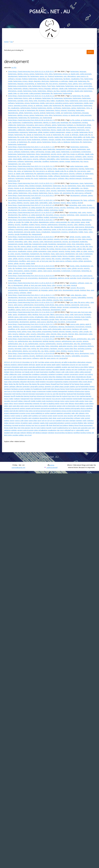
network (11, 242)
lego (15, 246)
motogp (57, 401)
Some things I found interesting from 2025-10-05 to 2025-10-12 (31, 183)
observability (78, 137)
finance (48, 384)
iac (91, 283)
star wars (63, 319)
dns (46, 379)
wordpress (60, 317)
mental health (77, 399)
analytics (14, 365)
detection (67, 297)
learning (81, 169)
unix (65, 76)
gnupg (62, 386)
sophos (7, 420)
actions (23, 246)
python (78, 120)
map (32, 399)
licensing (90, 297)
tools (29, 86)
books (10, 88)
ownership (38, 161)
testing (49, 169)
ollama (13, 176)
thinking (71, 425)
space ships (88, 86)
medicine (69, 399)
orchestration (86, 152)
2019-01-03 (8, 362)
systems (68, 423)
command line (74, 307)
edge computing (14, 382)
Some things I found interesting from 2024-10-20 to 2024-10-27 (31, 302)
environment (33, 290)
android (43, 113)
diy (41, 254)
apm (45, 365)
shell (14, 418)
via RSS (14, 67)
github (21, 113)
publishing (39, 413)
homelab (84, 389)
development (13, 76)
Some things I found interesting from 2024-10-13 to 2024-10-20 (31, 312)
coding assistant (86, 74)
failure (52, 314)
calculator (56, 369)
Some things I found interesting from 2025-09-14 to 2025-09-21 (31, 195)
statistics (90, 420)
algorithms (73, 362)
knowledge (64, 122)
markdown (37, 399)
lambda (45, 341)
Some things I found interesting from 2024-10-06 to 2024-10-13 (31, 324)
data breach (48, 242)
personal (27, 232)
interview (32, 394)
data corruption (43, 377)
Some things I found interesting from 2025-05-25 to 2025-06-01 (31, 237)
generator (26, 386)
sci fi (40, 416)
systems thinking (77, 423)
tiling (67, 178)
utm (93, 428)
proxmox (65, 232)
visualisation (75, 79)
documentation (77, 105)
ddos (51, 74)
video (29, 293)
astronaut (18, 348)
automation (76, 152)
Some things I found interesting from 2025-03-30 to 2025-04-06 (31, 266)
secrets (53, 154)
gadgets (87, 384)
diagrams (37, 81)
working (85, 122)
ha (79, 386)
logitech (65, 396)
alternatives (72, 76)
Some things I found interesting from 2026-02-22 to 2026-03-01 (31, 71)
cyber (29, 127)
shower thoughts (22, 418)
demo (69, 203)
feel (20, 384)
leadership (51, 149)
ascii (80, 365)
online (78, 251)
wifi (81, 329)
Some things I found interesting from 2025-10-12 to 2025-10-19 (31, 166)
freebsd (51, 76)
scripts (50, 416)
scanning (25, 356)
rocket (13, 416)
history (44, 86)
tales (85, 423)
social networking (34, 319)
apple (33, 232)
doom (10, 193)
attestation (15, 367)
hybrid (19, 391)
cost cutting (33, 351)
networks (36, 403)
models (38, 401)
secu (66, 416)
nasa (76, 86)
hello (49, 389)
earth (50, 329)
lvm (78, 396)
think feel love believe (60, 425)
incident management (57, 132)
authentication (25, 108)
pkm (17, 411)
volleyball (67, 430)
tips (32, 428)
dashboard (40, 356)
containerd (52, 374)
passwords (84, 207)
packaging (8, 408)
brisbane (36, 369)
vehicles (14, 430)
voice (87, 130)
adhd (66, 362)
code (10, 122)
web (30, 98)
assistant (85, 365)
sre (46, 76)
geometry (48, 386)
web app (17, 433)
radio (72, 314)
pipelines (33, 322)
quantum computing (64, 413)
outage (68, 132)
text (29, 348)
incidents (71, 391)
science (24, 210)
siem (10, 334)
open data (16, 406)
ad (62, 362)
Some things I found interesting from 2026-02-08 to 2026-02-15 (31, 120)
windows (51, 433)
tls (35, 428)
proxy (28, 413)
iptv (49, 394)
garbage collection (16, 386)
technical (91, 423)
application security (44, 173)
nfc (41, 403)
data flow (50, 322)
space (42, 76)
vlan (58, 430)
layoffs (13, 396)
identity (20, 74)
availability (58, 367)
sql (84, 137)
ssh (19, 164)
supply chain (12, 93)
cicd (71, 220)
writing (43, 249)
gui (55, 91)
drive (63, 139)
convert (73, 288)
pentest (50, 239)
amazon (35, 193)
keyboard (70, 394)
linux (58, 91)
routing (18, 416)
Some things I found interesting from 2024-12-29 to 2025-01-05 (31, 283)
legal (56, 290)
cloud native (44, 372)
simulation (37, 259)
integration (75, 242)
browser (42, 110)
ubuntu (44, 227)
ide (15, 171)
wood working (39, 305)
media (10, 81)
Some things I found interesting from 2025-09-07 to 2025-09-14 (31, 200)
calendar (62, 369)
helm (53, 389)
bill (8, 369)
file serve (81, 302)
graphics (72, 386)
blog (22, 369)
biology (12, 369)
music (70, 84)
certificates (57, 108)
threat (76, 425)
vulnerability (12, 130)
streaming (24, 423)
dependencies (13, 113)
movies (17, 188)
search (61, 246)
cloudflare (46, 161)
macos (86, 161)
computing (44, 374)
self (75, 416)
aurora (26, 367)
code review (24, 93)
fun (9, 203)
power (26, 229)
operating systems (62, 103)
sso (16, 341)
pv (43, 413)
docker (80, 203)
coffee (6, 374)
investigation (40, 394)
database (38, 98)
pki (14, 411)
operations (88, 261)
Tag (11, 42)
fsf (37, 176)
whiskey (29, 433)
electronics (45, 81)
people (87, 96)
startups (72, 420)
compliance (36, 374)
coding (77, 372)
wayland (63, 91)
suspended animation (57, 423)
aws (48, 227)
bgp (5, 369)
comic (26, 101)
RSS (36, 362)
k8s (45, 169)
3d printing (42, 101)
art (66, 186)
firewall (53, 384)
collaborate (12, 125)
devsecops (22, 297)
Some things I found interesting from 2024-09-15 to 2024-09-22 (31, 339)
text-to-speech (67, 229)
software (11, 79)
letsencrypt (41, 396)
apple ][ (88, 324)
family (11, 384)
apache (89, 249)
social (22, 110)
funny (53, 86)
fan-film (16, 384)
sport (39, 420)
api (42, 365)
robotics (7, 416)
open (10, 406)
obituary (25, 88)
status (6, 423)
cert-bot (74, 369)
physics (60, 127)
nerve (77, 353)
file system (81, 288)
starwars (79, 420)
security (92, 101)
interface (69, 246)
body (72, 353)
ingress (48, 259)
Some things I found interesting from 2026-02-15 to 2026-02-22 (31, 96)
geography (63, 358)
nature (6, 403)
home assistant (76, 389)
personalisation (36, 327)
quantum (53, 413)
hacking (74, 203)
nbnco (11, 403)
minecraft (32, 336)
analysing (7, 365)
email (88, 222)
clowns (58, 372)
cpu (5, 377)
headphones (33, 329)
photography (89, 227)
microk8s (7, 401)
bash (73, 367)
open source (81, 76)
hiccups (57, 389)
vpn (72, 430)
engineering (63, 84)
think (51, 425)
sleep (55, 418)
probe (32, 317)
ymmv (10, 435)
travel (79, 278)
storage (18, 79)
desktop (83, 290)
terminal (66, 307)
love (73, 396)
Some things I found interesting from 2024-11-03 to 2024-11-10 (31, 295)
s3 (87, 76)
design (31, 81)
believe (91, 367)
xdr (91, 331)
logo (70, 396)
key (82, 161)
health (62, 156)
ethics (81, 382)
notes (69, 244)
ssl (51, 420)
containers (60, 374)
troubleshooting (27, 122)
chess (12, 372)
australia (20, 101)
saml (93, 339)
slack (50, 418)
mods (19, 331)
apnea (49, 365)
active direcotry (14, 198)
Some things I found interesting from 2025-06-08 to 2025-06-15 (31, 220)
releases (82, 413)
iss (51, 394)
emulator (72, 256)
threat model (9, 428)
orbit (64, 406)
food (49, 86)
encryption (50, 207)
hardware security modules (21, 389)
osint (78, 406)
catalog (68, 369)
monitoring (77, 220)
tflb (47, 425)
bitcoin (17, 369)
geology (41, 386)
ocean (86, 403)
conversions (74, 374)
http (14, 391)
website (23, 433)
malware (73, 159)
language (83, 71)
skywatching (44, 418)
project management (75, 319)
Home (6, 42)
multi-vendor (80, 401)
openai (29, 135)
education (61, 169)
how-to (51, 193)
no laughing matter (53, 403)
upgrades (84, 428)
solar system (75, 222)
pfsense (62, 408)
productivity (89, 190)
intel (14, 394)
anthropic (65, 81)
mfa (63, 356)
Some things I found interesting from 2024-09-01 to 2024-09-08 (31, 353)
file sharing (33, 384)
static (85, 420)
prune (33, 413)
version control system (25, 430)
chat (84, 246)
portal (67, 278)
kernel (61, 394)
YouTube (41, 362)
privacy (26, 74)
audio (53, 152)
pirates (7, 411)
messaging (30, 125)
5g (33, 362)
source (12, 420)
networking (42, 79)
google (20, 91)
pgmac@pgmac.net (18, 467)
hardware (67, 79)
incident (46, 132)
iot (46, 394)
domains (68, 331)
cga (42, 351)
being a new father (82, 367)
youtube (58, 139)
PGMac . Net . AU (49, 11)
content (66, 374)
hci (39, 297)
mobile (42, 103)
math (43, 399)
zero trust (20, 227)
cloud (10, 356)
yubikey (21, 435)
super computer (34, 423)
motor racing (65, 401)
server (59, 154)
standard (59, 420)
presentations (56, 411)
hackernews (75, 71)
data (52, 79)
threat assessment (86, 425)
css (81, 188)
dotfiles (45, 327)
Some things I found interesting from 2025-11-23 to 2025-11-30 (31, 147)
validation (7, 430)
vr (75, 430)
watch (72, 103)
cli (23, 344)
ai (69, 74)
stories (18, 423)
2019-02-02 (17, 362)
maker (53, 101)
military (21, 401)
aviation (54, 256)
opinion (62, 161)
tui (69, 428)
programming (29, 84)
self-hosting (87, 84)
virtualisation (46, 232)
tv (9, 142)
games (32, 74)
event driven (50, 305)
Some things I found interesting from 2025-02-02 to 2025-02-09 (31, 276)
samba (25, 416)
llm (29, 76)
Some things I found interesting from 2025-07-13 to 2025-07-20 (31, 205)
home (29, 139)
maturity (48, 399)
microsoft (81, 127)
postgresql (42, 411)
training (43, 428)
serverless (8, 418)
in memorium (88, 254)
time (74, 244)
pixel (11, 411)
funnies (77, 384)
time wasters (46, 256)
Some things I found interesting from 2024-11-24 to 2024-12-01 (31, 288)
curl (11, 377)
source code (75, 324)
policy (88, 302)
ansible (21, 239)
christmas (18, 372)
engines (66, 382)
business (49, 369)
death (69, 377)
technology (71, 207)
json (72, 302)
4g (31, 362)
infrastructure (79, 391)
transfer (88, 317)
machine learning (85, 396)
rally (77, 413)
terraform (38, 239)
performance (36, 408)
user (78, 246)
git (62, 113)
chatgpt (11, 135)
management (77, 122)
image (72, 154)
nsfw (35, 101)
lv (76, 396)
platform (23, 127)
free (82, 79)
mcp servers (53, 84)
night (44, 403)
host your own (69, 227)
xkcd (6, 435)
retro (46, 74)
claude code (75, 74)
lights (54, 396)
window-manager (75, 178)
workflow (77, 433)
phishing (20, 203)
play (27, 411)
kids (91, 139)
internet (64, 110)
